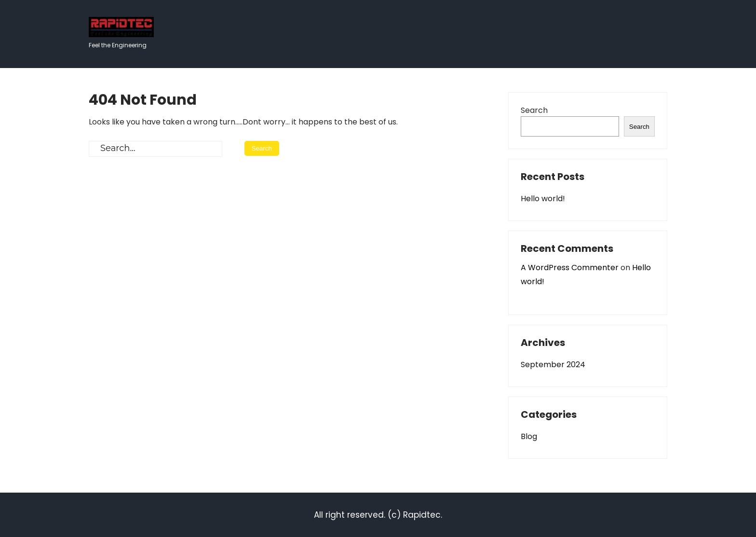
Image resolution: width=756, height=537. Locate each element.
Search (534, 110)
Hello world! (543, 199)
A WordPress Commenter (570, 268)
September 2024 (553, 365)
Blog (529, 436)
